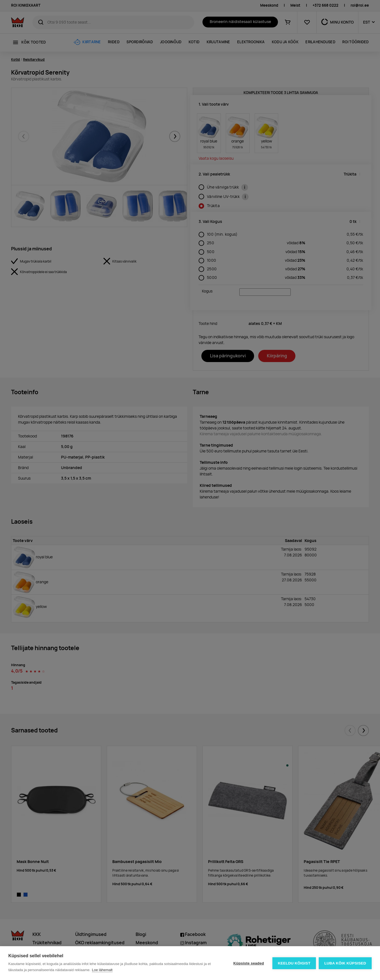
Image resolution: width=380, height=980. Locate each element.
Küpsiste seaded (249, 963)
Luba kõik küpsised (345, 963)
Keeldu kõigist (294, 963)
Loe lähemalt (102, 970)
